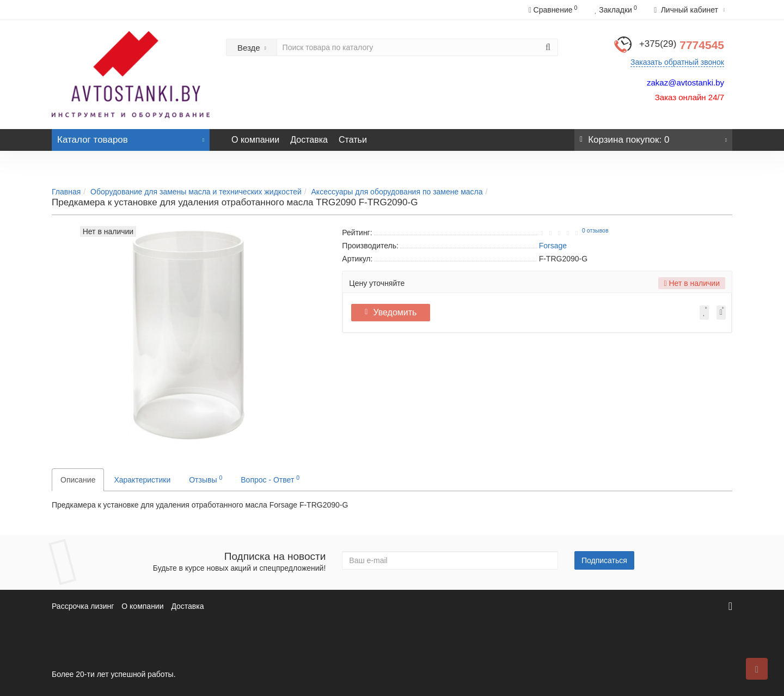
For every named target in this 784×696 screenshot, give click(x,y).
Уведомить (393, 312)
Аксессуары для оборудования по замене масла (397, 192)
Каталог (131, 137)
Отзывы (206, 479)
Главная (66, 192)
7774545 (682, 45)
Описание (78, 480)
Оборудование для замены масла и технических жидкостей (196, 192)
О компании (255, 140)
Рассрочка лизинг (83, 606)
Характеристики (142, 480)
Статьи (353, 140)
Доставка (309, 140)
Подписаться (604, 560)
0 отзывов (595, 230)
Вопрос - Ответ (270, 479)
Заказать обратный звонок (677, 62)
